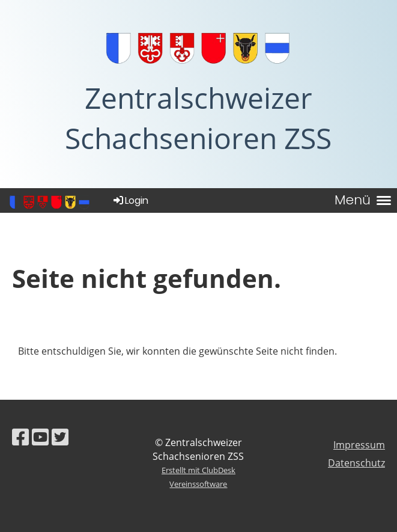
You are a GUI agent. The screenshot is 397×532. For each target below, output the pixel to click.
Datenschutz (356, 463)
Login (130, 200)
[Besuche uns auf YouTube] (40, 437)
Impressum (359, 445)
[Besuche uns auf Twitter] (60, 437)
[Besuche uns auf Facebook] (20, 437)
